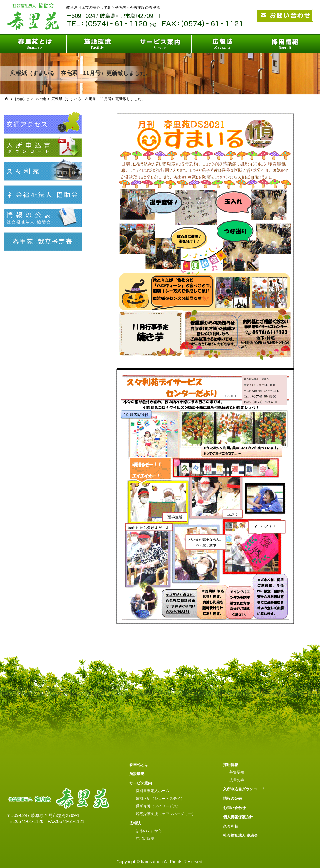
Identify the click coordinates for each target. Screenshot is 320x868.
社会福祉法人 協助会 (240, 835)
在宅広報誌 (145, 839)
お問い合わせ (234, 808)
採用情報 (231, 765)
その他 (40, 99)
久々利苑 (231, 826)
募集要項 (237, 772)
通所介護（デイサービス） (158, 806)
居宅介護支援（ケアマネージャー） (166, 814)
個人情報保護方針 (238, 817)
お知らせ (22, 99)
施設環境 (137, 774)
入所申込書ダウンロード (244, 789)
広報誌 (135, 823)
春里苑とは (139, 765)
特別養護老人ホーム (152, 791)
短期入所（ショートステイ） (160, 799)
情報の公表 (232, 799)
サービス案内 (141, 783)
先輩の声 (237, 780)
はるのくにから (149, 831)
